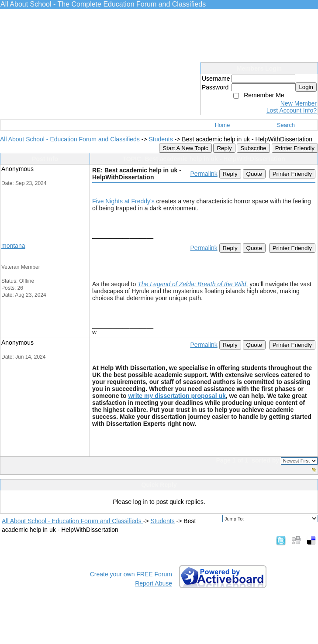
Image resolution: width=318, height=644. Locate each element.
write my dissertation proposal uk (177, 396)
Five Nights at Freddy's (123, 201)
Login (306, 87)
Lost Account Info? (292, 110)
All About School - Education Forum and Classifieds (71, 139)
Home (223, 125)
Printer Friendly (295, 148)
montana (13, 246)
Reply (224, 148)
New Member (299, 103)
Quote (254, 174)
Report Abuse (154, 583)
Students (161, 139)
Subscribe (253, 148)
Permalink (204, 174)
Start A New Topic (185, 148)
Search (286, 125)
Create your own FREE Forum (131, 574)
